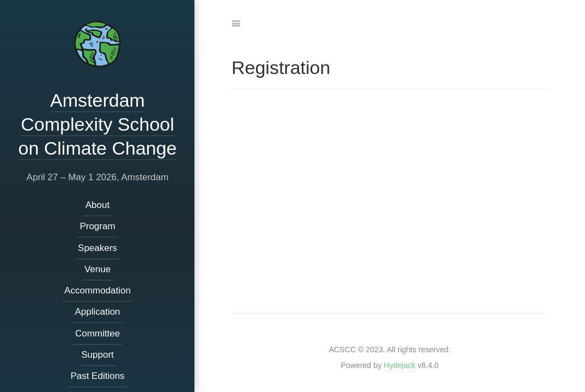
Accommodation (97, 290)
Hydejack (399, 365)
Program (97, 226)
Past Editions (97, 376)
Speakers (97, 248)
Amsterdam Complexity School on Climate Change (97, 124)
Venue (97, 269)
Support (97, 355)
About (97, 205)
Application (97, 312)
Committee (97, 333)
